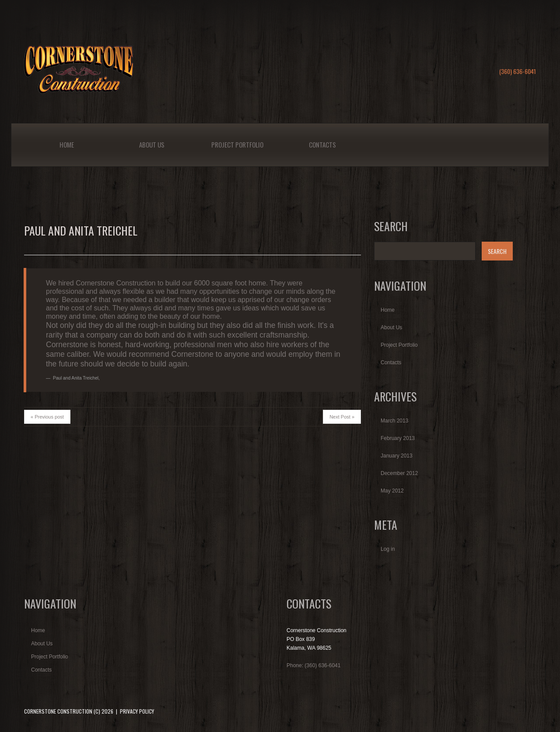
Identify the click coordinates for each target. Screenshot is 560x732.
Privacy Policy (137, 711)
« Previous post (47, 417)
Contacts (322, 144)
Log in (388, 549)
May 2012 (392, 491)
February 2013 (398, 438)
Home (67, 144)
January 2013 (397, 456)
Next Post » (342, 417)
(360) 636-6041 (518, 71)
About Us (152, 144)
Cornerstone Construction (58, 711)
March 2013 (394, 421)
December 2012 (399, 473)
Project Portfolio (237, 144)
